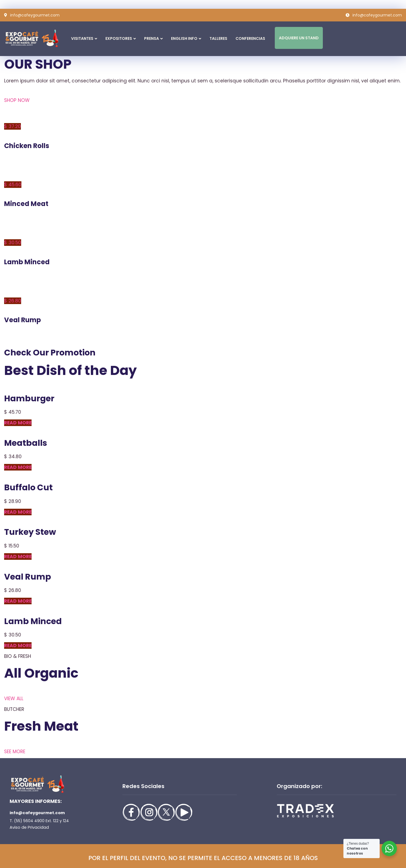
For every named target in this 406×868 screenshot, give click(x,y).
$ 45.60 (13, 185)
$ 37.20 (12, 126)
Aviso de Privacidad (28, 827)
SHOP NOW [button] (17, 100)
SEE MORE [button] (15, 752)
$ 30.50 (13, 243)
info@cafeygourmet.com (37, 813)
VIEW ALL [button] (14, 699)
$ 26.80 (13, 301)
